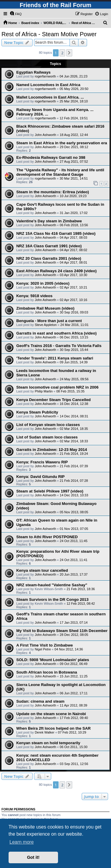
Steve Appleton (46, 325)
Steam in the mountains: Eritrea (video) (53, 192)
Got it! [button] (33, 857)
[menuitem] (16, 14)
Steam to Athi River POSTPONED (47, 537)
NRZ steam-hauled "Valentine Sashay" (52, 585)
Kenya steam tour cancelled (42, 570)
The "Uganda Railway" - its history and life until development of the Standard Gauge (60, 172)
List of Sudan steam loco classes (47, 437)
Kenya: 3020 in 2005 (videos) (43, 283)
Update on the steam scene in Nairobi (51, 714)
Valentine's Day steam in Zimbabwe (49, 221)
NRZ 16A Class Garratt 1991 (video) (49, 246)
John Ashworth (45, 135)
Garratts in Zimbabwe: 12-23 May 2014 (52, 450)
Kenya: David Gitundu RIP (40, 477)
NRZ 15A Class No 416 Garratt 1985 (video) (56, 233)
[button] (69, 53)
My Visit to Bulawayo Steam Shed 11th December (62, 631)
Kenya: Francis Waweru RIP (42, 462)
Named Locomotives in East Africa (48, 85)
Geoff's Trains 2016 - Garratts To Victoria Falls (59, 346)
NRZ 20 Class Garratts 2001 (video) (49, 258)
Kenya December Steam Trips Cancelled (53, 400)
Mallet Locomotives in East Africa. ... (50, 97)
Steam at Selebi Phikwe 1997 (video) (50, 491)
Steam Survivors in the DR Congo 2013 (52, 599)
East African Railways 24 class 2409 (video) (56, 271)
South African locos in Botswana (47, 672)
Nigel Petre (43, 649)
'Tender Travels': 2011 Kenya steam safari (55, 358)
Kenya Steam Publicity (37, 412)
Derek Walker (44, 732)
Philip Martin (44, 391)
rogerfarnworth (45, 76)
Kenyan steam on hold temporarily (48, 743)
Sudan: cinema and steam (40, 701)
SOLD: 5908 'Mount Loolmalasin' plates (53, 660)
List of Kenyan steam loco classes (48, 425)
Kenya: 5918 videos (34, 296)
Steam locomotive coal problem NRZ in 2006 (57, 387)
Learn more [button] (22, 842)
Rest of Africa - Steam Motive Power (49, 34)
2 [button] (62, 53)
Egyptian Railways (33, 72)
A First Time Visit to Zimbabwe (45, 645)
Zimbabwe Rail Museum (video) (45, 308)
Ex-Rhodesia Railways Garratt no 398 (51, 157)
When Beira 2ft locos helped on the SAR (53, 728)
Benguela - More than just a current (49, 321)
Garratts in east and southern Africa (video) (56, 333)
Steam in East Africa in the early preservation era (62, 143)
